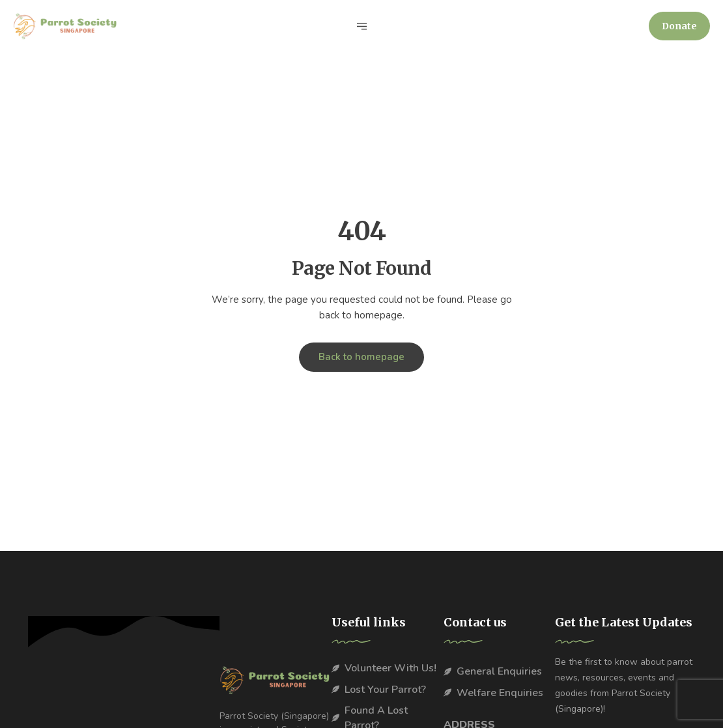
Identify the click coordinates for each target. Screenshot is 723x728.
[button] (679, 26)
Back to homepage (361, 357)
